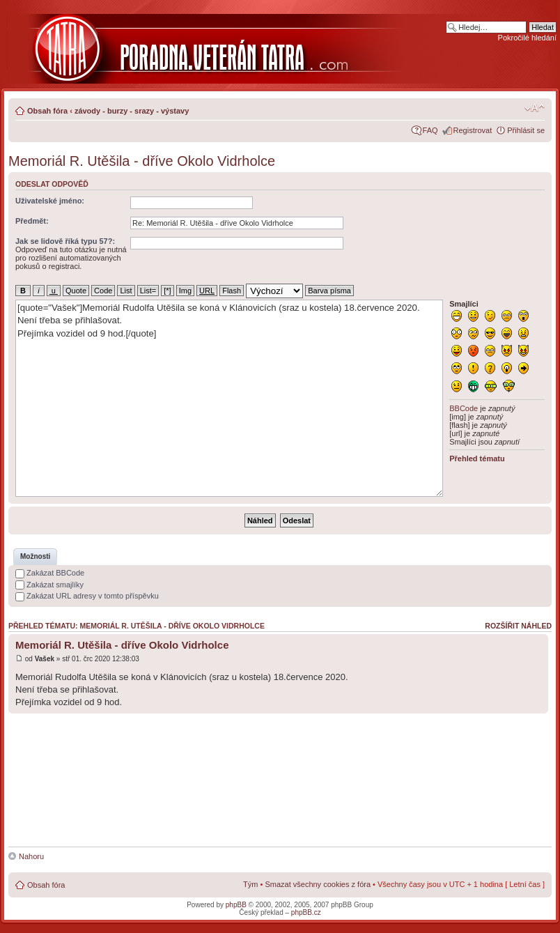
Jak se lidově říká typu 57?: (65, 241)
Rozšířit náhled (518, 626)
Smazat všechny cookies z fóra (318, 884)
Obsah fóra (47, 111)
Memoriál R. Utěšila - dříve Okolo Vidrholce (142, 161)
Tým (250, 884)
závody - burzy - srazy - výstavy (132, 111)
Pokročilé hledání (527, 38)
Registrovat (473, 130)
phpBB (236, 905)
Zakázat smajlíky (49, 585)
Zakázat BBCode (50, 573)
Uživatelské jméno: (50, 201)
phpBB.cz (306, 912)
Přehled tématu (477, 458)
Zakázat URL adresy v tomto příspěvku (87, 596)
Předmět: (32, 221)
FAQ (430, 130)
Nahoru (31, 856)
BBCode (464, 408)
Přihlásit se (526, 130)
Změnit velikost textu (535, 108)
